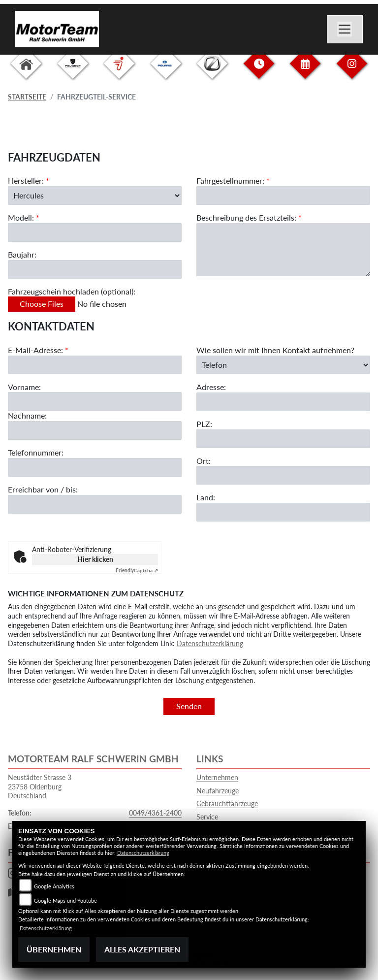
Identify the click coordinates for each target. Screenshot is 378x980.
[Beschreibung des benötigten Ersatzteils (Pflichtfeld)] (283, 250)
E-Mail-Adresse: (38, 350)
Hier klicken (95, 559)
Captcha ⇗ (137, 570)
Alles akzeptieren (142, 949)
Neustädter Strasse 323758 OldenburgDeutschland (40, 786)
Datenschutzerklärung (210, 643)
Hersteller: (26, 180)
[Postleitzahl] (283, 439)
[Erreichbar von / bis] (95, 504)
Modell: (21, 217)
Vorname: (24, 387)
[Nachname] (95, 430)
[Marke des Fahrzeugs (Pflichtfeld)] (95, 196)
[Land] (283, 512)
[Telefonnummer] (95, 467)
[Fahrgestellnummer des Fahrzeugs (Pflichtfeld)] (283, 196)
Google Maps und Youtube (65, 900)
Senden (189, 706)
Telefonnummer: (36, 452)
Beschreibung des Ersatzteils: (249, 217)
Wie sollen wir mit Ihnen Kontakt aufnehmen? (275, 350)
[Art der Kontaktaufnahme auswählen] (283, 365)
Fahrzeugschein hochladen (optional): (72, 291)
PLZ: (204, 424)
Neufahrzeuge (218, 791)
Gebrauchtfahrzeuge (227, 803)
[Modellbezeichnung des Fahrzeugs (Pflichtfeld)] (95, 232)
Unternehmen (217, 777)
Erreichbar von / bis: (43, 489)
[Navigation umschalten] (345, 30)
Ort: (204, 461)
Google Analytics (54, 886)
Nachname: (27, 416)
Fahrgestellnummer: (230, 180)
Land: (206, 498)
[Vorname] (95, 402)
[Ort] (283, 476)
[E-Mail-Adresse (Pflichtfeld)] (95, 365)
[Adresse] (283, 402)
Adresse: (211, 387)
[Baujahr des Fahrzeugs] (95, 269)
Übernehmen (54, 949)
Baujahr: (22, 254)
